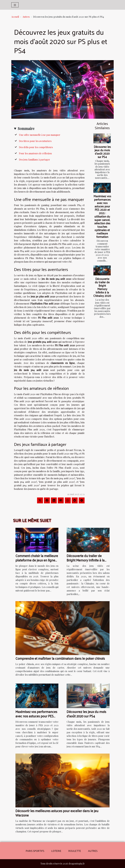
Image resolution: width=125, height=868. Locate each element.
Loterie (56, 851)
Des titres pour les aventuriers (35, 141)
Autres (26, 17)
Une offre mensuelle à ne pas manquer (40, 135)
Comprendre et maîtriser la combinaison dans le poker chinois (60, 658)
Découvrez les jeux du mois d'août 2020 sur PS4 (102, 152)
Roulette (75, 851)
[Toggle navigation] (15, 5)
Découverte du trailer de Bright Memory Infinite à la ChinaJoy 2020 (102, 287)
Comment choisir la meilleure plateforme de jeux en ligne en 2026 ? (37, 560)
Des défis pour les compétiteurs (36, 147)
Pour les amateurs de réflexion (35, 153)
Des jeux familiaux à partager (34, 160)
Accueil (15, 17)
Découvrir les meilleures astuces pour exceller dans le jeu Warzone (57, 813)
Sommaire (26, 128)
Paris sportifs (35, 851)
